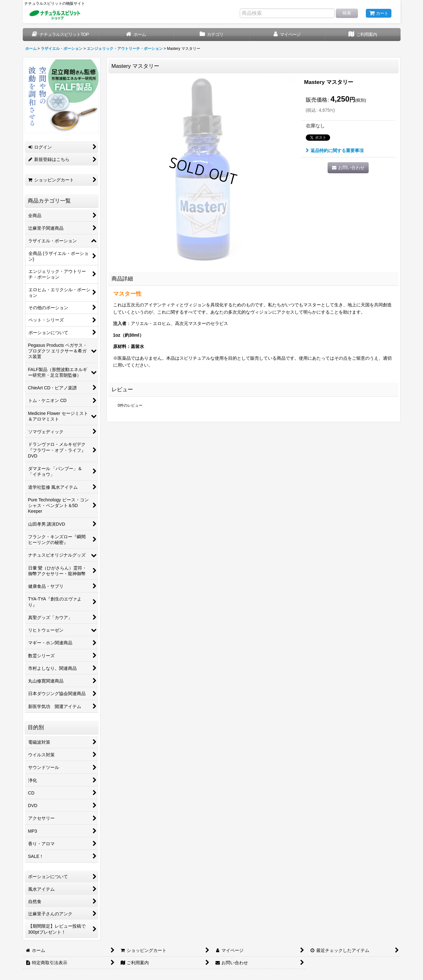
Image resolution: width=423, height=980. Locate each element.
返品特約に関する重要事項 (335, 151)
